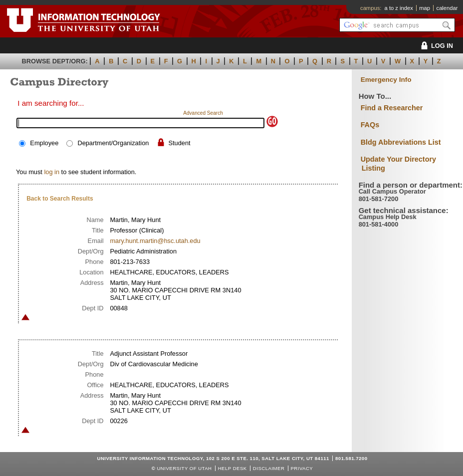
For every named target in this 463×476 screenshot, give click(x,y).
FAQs (370, 125)
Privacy (302, 468)
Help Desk (232, 468)
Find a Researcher (392, 108)
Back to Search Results (60, 199)
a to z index (399, 8)
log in (52, 172)
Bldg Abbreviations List (401, 142)
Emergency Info (386, 80)
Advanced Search (203, 113)
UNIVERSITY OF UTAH (184, 468)
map (425, 8)
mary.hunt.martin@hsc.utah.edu (155, 241)
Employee (44, 143)
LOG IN (435, 46)
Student (180, 143)
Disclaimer (269, 468)
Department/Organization (113, 143)
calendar (447, 8)
